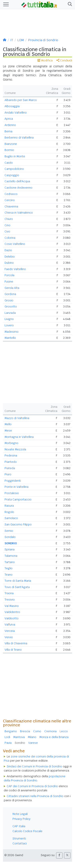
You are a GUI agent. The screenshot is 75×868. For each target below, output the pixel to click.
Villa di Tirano (13, 650)
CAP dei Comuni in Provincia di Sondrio (32, 786)
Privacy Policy (21, 819)
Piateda (10, 468)
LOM (21, 40)
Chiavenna (11, 206)
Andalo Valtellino (16, 113)
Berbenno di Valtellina (19, 138)
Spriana (10, 549)
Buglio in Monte (15, 156)
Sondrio (20, 743)
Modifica (45, 60)
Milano (32, 737)
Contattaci (20, 843)
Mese (8, 431)
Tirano (9, 575)
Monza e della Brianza (54, 737)
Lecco (64, 731)
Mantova (19, 737)
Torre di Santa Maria (18, 581)
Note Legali (20, 814)
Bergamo (11, 731)
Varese (33, 743)
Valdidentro (12, 612)
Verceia (10, 631)
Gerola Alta (12, 288)
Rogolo (9, 512)
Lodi (7, 737)
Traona (9, 593)
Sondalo (10, 537)
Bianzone (11, 144)
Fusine (9, 282)
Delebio (10, 257)
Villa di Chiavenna (16, 643)
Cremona (50, 731)
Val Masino (12, 606)
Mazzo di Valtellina (17, 418)
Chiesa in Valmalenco (19, 213)
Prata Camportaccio (18, 499)
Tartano (10, 562)
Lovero (9, 325)
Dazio (8, 250)
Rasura (9, 506)
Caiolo (9, 163)
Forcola (9, 275)
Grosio (9, 300)
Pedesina (11, 455)
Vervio (9, 637)
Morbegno (11, 443)
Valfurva (10, 625)
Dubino (9, 263)
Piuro (8, 474)
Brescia (25, 731)
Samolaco (11, 518)
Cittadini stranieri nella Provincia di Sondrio (35, 796)
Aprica (9, 119)
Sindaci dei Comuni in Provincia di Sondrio (34, 766)
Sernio (9, 531)
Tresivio (10, 600)
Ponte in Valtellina (17, 487)
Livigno (9, 319)
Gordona (10, 294)
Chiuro (9, 219)
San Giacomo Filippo (18, 524)
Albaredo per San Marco (21, 100)
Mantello (10, 338)
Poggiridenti (13, 481)
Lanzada (10, 313)
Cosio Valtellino (15, 244)
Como (37, 731)
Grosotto (11, 307)
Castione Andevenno (19, 188)
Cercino (10, 200)
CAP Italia (19, 826)
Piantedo (11, 462)
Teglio (9, 568)
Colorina (10, 238)
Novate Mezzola (15, 449)
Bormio (9, 150)
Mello (8, 424)
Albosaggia (12, 106)
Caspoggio (12, 175)
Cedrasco (11, 194)
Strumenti (19, 838)
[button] (69, 4)
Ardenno (10, 125)
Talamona (11, 556)
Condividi (64, 60)
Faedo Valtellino (15, 269)
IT (12, 40)
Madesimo (12, 332)
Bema (8, 131)
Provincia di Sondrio (43, 40)
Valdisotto (12, 618)
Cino (7, 225)
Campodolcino (14, 169)
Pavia (8, 743)
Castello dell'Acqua (17, 181)
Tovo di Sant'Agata (17, 587)
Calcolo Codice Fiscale (27, 831)
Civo (7, 231)
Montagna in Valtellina (19, 437)
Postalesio (12, 493)
